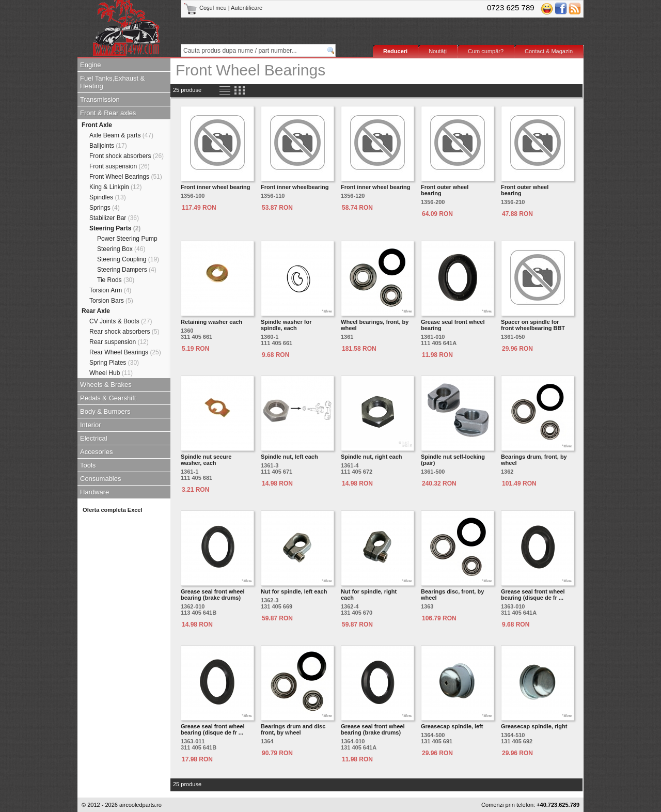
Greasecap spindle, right (534, 726)
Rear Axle (96, 311)
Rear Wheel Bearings (125, 352)
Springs (105, 208)
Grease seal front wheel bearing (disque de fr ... (533, 595)
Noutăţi (438, 51)
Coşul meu (206, 8)
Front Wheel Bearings (126, 177)
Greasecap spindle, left (452, 726)
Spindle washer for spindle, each (286, 325)
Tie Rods (116, 280)
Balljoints (108, 146)
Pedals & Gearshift (108, 398)
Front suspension (120, 166)
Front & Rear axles (108, 113)
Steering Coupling (128, 259)
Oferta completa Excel (113, 510)
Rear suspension (119, 342)
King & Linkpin (115, 187)
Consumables (101, 479)
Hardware (95, 492)
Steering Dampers (127, 270)
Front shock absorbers (127, 156)
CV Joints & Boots (121, 321)
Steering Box (121, 249)
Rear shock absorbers (124, 332)
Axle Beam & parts (121, 135)
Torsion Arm (110, 290)
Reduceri (395, 51)
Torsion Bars (111, 301)
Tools (88, 465)
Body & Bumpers (105, 411)
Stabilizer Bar (114, 218)
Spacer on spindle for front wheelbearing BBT (533, 325)
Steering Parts (115, 228)
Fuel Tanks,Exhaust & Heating (113, 82)
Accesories (97, 452)
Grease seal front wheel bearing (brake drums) (213, 595)
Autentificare (247, 8)
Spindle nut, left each (289, 457)
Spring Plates (114, 363)
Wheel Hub (111, 373)
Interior (90, 425)
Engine (90, 65)
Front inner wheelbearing (295, 187)
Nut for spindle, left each (294, 591)
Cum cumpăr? (486, 51)
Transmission (100, 99)
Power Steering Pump (127, 239)
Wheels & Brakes (106, 385)
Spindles (108, 197)
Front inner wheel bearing (215, 187)
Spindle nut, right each (372, 457)
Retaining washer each (211, 322)
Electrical (94, 438)
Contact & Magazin (549, 51)
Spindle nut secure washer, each (206, 460)
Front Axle (97, 125)
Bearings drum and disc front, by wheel (293, 729)
